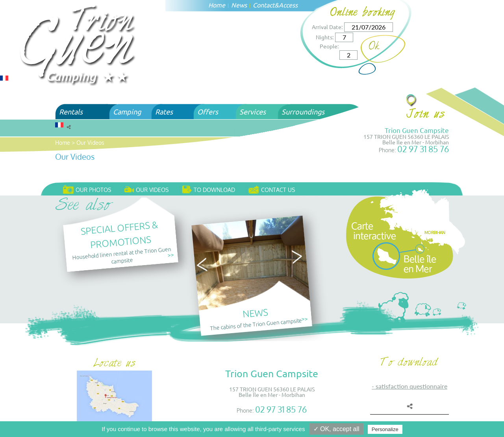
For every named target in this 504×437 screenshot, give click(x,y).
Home (217, 5)
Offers (208, 112)
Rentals (71, 112)
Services (253, 112)
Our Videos (90, 143)
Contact (264, 5)
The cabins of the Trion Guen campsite (256, 324)
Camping (127, 112)
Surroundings (303, 112)
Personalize (385, 429)
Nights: (325, 37)
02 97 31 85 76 (423, 149)
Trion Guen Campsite (417, 130)
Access (288, 5)
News (239, 5)
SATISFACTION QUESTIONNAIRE (411, 386)
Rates (164, 112)
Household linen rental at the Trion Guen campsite (121, 255)
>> (170, 255)
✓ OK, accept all (336, 429)
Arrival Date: (327, 27)
